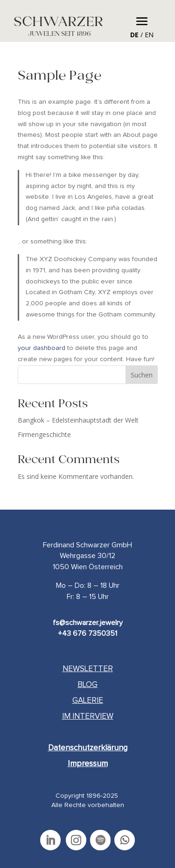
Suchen (142, 375)
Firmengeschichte (44, 434)
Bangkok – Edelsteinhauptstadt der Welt (78, 420)
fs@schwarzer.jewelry (88, 623)
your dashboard (42, 348)
